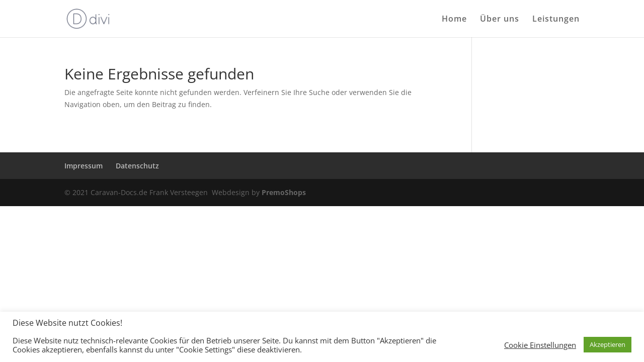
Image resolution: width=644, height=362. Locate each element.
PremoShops (284, 192)
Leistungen (556, 20)
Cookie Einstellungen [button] (540, 345)
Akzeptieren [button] (608, 344)
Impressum (84, 166)
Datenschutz (137, 166)
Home (454, 20)
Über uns (500, 20)
